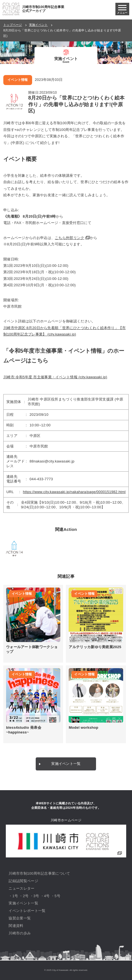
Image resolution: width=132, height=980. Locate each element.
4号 (47, 896)
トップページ (13, 25)
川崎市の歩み (20, 933)
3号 (36, 896)
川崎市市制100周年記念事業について (39, 873)
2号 (26, 896)
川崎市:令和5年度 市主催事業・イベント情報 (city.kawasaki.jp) (55, 377)
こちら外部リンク (69, 238)
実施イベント (38, 25)
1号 (15, 896)
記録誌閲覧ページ (23, 881)
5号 (57, 896)
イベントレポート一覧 (27, 911)
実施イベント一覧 (66, 764)
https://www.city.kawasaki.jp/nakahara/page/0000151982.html (74, 492)
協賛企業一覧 (20, 918)
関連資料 (16, 926)
